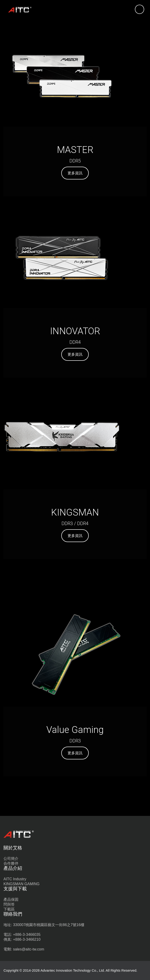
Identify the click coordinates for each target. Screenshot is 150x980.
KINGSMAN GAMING (22, 884)
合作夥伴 (11, 863)
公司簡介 (11, 859)
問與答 (9, 904)
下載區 (9, 909)
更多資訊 (75, 173)
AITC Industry (15, 879)
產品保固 (11, 899)
